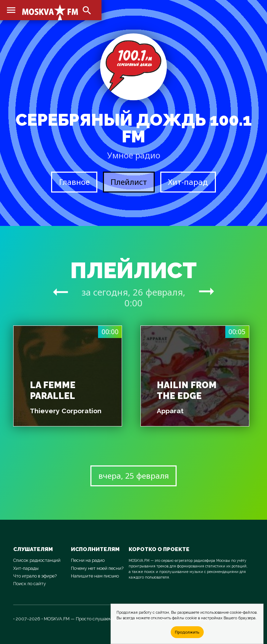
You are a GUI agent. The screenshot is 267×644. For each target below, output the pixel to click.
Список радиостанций (37, 560)
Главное (74, 182)
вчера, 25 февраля (134, 476)
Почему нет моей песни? (97, 568)
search (87, 10)
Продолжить (187, 632)
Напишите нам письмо (95, 576)
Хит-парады (26, 568)
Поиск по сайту (30, 584)
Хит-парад (188, 182)
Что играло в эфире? (35, 576)
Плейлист (129, 182)
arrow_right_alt (60, 292)
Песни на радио (88, 560)
